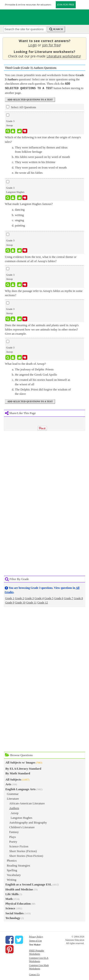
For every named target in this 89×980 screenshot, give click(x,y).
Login (33, 45)
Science (10, 908)
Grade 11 (31, 602)
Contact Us (34, 974)
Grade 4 (39, 598)
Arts (8, 784)
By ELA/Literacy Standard (23, 768)
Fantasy (14, 831)
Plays (13, 836)
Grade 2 (19, 598)
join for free (51, 45)
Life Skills (12, 894)
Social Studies (15, 913)
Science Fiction (19, 846)
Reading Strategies (19, 865)
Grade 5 (49, 598)
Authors (14, 808)
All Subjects (13, 779)
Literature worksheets (63, 56)
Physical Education (18, 903)
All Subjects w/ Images (20, 762)
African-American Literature (27, 803)
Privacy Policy (36, 936)
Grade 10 (20, 602)
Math (9, 898)
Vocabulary (14, 874)
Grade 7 (69, 598)
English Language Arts (21, 789)
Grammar (13, 793)
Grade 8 (78, 598)
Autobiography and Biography (28, 822)
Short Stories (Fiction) (23, 851)
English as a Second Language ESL (29, 884)
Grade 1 (10, 598)
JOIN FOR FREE (66, 5)
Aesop (15, 813)
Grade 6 (59, 598)
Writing (12, 879)
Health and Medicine (19, 889)
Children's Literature (22, 827)
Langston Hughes (21, 817)
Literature (13, 798)
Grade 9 (10, 602)
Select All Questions (21, 107)
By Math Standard (18, 773)
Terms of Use (35, 940)
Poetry (13, 841)
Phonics (12, 860)
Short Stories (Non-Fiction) (26, 855)
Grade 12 (42, 602)
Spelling (12, 870)
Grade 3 (29, 598)
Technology (13, 917)
